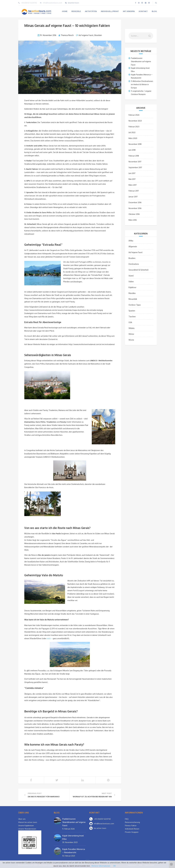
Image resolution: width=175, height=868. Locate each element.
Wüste (131, 340)
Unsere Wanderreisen (27, 829)
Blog (154, 11)
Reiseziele (76, 11)
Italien (131, 281)
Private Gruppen (132, 832)
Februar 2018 (134, 156)
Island (131, 276)
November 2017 (135, 162)
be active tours (100, 828)
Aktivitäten (91, 11)
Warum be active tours (28, 822)
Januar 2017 (133, 197)
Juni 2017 (132, 173)
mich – (50, 638)
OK (114, 866)
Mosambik (133, 299)
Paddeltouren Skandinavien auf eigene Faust (141, 61)
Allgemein (133, 246)
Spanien (132, 311)
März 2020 (133, 138)
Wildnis (132, 328)
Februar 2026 (134, 115)
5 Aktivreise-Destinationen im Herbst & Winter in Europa (142, 84)
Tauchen (132, 317)
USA (130, 322)
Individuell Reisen (132, 829)
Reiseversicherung (132, 822)
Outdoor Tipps (135, 305)
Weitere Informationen (101, 866)
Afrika (131, 241)
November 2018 (135, 144)
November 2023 (135, 121)
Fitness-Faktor (131, 826)
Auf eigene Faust (86, 35)
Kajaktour (132, 287)
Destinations (134, 264)
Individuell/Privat (110, 11)
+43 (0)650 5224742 (29, 3)
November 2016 (135, 208)
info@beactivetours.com (52, 3)
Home (65, 11)
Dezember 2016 (135, 202)
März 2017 (133, 185)
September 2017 (135, 167)
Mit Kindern (129, 11)
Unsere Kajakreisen (26, 826)
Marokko (132, 293)
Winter (131, 334)
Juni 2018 (132, 150)
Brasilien (98, 35)
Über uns (22, 819)
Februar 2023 (134, 127)
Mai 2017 (132, 179)
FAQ (127, 819)
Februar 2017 (134, 191)
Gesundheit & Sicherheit (139, 270)
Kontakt (143, 11)
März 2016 (133, 220)
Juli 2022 (132, 132)
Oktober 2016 (134, 214)
